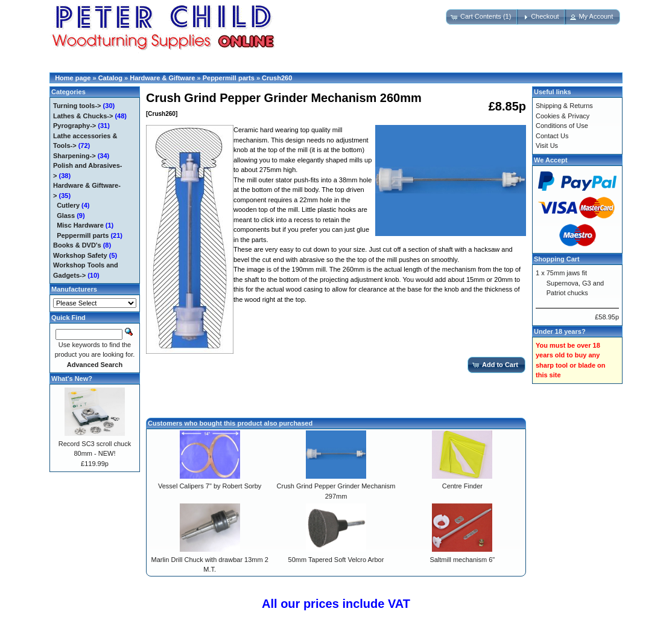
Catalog (110, 78)
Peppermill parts (229, 78)
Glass (66, 216)
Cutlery (68, 205)
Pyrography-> (74, 126)
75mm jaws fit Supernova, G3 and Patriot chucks (575, 283)
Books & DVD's (77, 245)
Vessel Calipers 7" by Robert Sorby (210, 486)
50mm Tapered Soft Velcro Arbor (336, 560)
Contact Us (552, 136)
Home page (73, 78)
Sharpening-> (74, 156)
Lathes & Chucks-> (83, 116)
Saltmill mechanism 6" (462, 560)
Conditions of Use (562, 126)
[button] (482, 17)
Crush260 (277, 78)
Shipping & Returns (564, 106)
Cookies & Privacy (563, 116)
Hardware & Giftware (162, 78)
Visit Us (547, 145)
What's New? (72, 378)
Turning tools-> (77, 106)
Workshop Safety (80, 255)
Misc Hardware (80, 225)
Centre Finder (462, 486)
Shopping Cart (557, 259)
